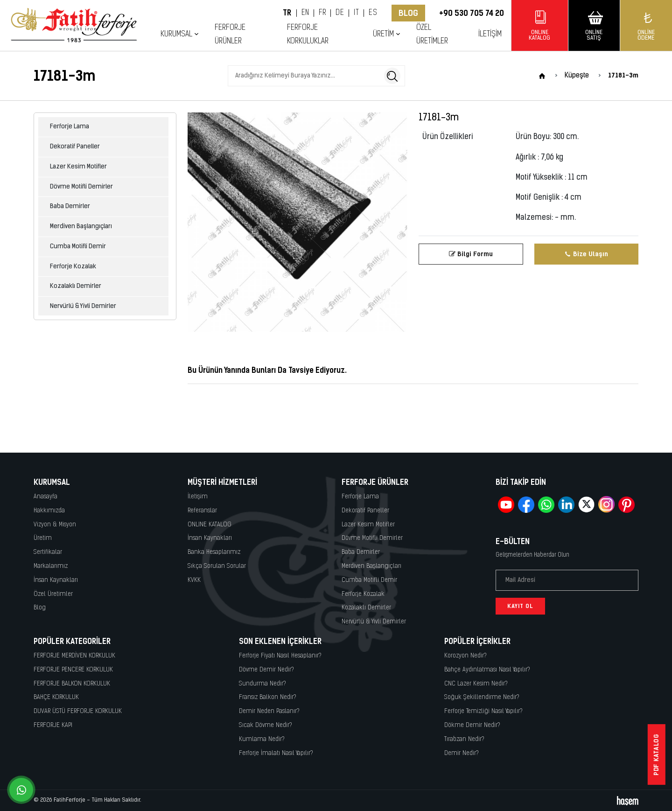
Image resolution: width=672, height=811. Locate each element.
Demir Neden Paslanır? (269, 711)
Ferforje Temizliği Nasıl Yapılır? (483, 711)
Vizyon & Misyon (55, 525)
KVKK (194, 580)
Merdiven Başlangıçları (81, 227)
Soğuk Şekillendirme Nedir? (482, 697)
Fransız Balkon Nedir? (268, 697)
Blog (408, 13)
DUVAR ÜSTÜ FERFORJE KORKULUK (78, 711)
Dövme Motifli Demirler (81, 187)
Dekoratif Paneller (75, 147)
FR (322, 13)
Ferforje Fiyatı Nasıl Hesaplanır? (280, 656)
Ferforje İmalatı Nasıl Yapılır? (276, 753)
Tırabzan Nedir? (464, 739)
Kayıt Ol (520, 606)
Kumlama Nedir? (262, 739)
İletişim (490, 34)
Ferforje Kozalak (73, 267)
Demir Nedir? (462, 753)
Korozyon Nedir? (465, 656)
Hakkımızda (49, 511)
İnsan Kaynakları (56, 580)
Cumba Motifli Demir (78, 247)
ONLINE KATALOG (210, 525)
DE (340, 13)
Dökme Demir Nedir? (472, 725)
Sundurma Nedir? (262, 684)
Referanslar (202, 511)
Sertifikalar (48, 552)
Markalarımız (51, 566)
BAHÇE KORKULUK (56, 697)
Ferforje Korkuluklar (308, 35)
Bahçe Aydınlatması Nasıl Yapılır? (487, 670)
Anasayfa (45, 497)
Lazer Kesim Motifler (78, 167)
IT (356, 13)
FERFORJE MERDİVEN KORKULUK (74, 656)
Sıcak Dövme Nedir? (266, 725)
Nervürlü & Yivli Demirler (83, 306)
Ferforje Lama (70, 127)
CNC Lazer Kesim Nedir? (476, 684)
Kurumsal (176, 34)
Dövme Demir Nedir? (266, 670)
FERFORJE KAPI (53, 725)
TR (287, 13)
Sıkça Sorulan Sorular (217, 566)
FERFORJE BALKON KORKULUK (72, 684)
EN (305, 13)
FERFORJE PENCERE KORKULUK (73, 670)
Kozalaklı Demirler (76, 286)
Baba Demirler (70, 206)
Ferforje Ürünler (230, 35)
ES (373, 13)
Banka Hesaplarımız (214, 552)
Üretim (383, 34)
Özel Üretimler (432, 35)
